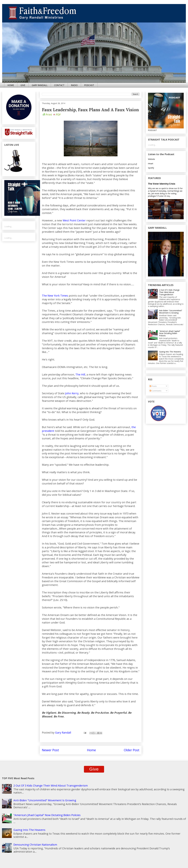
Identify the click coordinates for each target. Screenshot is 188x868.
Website (151, 159)
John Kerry (72, 393)
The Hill (80, 374)
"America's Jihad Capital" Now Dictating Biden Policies (170, 333)
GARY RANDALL (40, 85)
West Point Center (74, 220)
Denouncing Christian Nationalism (35, 845)
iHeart (151, 164)
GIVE (23, 85)
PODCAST (89, 85)
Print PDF (52, 115)
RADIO (74, 85)
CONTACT (59, 85)
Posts (153, 386)
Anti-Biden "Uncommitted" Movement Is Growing (171, 312)
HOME (11, 85)
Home (91, 750)
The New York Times (55, 296)
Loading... (8, 226)
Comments (156, 391)
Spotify (151, 168)
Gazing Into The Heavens (170, 352)
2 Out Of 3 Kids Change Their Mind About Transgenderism (169, 292)
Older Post (132, 750)
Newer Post (50, 750)
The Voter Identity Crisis (162, 184)
